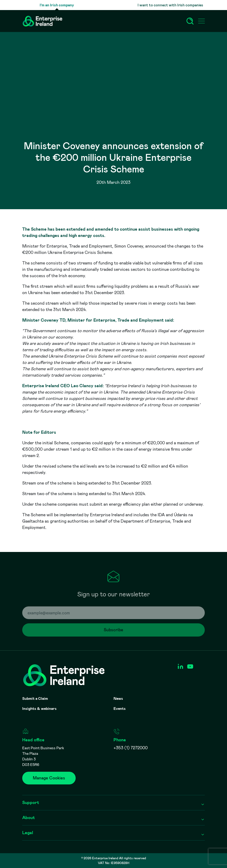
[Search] (190, 21)
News (118, 698)
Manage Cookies (49, 778)
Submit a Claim (35, 698)
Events (120, 709)
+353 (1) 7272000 (131, 748)
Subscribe (118, 632)
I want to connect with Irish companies (170, 5)
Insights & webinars (39, 709)
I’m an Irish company (57, 5)
